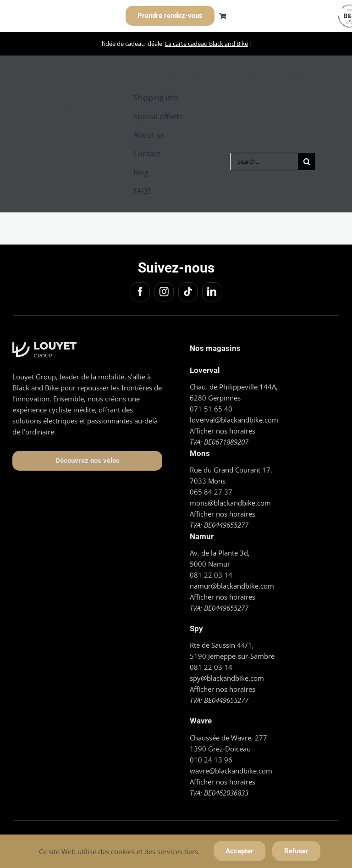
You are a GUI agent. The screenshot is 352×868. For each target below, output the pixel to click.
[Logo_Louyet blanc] (44, 343)
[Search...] (264, 161)
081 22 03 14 (211, 572)
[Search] (307, 161)
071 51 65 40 (211, 406)
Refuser (296, 851)
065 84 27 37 (211, 489)
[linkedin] (210, 292)
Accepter (239, 851)
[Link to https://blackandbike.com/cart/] (223, 16)
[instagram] (163, 292)
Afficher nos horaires (223, 428)
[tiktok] (187, 292)
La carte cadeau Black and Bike (206, 44)
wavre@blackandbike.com (231, 767)
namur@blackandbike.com (232, 583)
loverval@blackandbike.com (234, 417)
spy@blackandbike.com (227, 675)
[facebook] (139, 292)
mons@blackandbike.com (230, 500)
